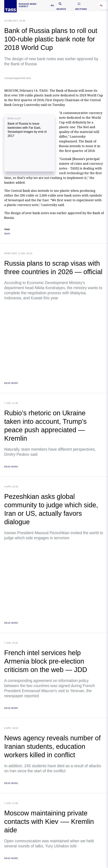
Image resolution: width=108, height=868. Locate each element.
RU (52, 6)
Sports (7, 234)
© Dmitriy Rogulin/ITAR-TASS (18, 78)
